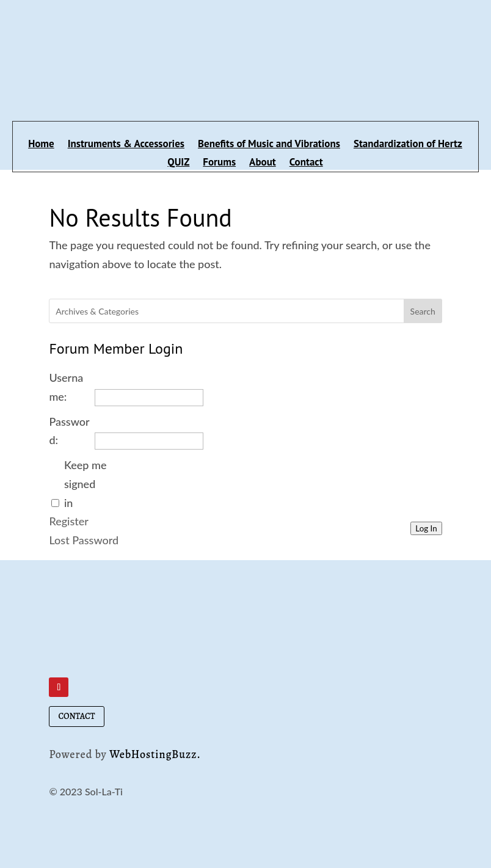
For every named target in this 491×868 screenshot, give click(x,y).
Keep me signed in (85, 483)
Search (423, 311)
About (263, 163)
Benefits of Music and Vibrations (269, 145)
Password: (69, 431)
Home (41, 145)
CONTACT (76, 716)
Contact (306, 163)
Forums (219, 163)
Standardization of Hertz (408, 145)
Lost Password (84, 540)
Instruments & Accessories (126, 145)
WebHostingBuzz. (155, 754)
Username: (66, 387)
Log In (426, 528)
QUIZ (178, 163)
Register (68, 521)
